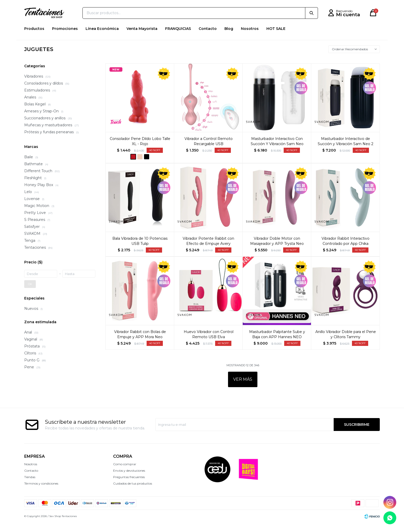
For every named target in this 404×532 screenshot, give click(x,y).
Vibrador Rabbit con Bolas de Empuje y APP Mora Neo (140, 344)
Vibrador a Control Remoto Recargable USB (209, 151)
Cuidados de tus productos (133, 493)
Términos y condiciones (41, 493)
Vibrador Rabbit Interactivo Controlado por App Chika (346, 250)
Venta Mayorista (142, 38)
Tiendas (30, 486)
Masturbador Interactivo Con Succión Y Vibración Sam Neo (277, 151)
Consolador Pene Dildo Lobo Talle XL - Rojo (140, 151)
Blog (229, 38)
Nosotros (250, 38)
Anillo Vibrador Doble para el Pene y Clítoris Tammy (346, 344)
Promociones (65, 38)
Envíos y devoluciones (129, 480)
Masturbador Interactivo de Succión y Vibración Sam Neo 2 (346, 151)
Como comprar (125, 473)
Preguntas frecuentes (129, 486)
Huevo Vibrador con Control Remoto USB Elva (209, 344)
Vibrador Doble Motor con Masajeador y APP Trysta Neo (277, 250)
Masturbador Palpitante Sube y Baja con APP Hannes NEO (277, 344)
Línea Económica (102, 38)
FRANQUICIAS (178, 38)
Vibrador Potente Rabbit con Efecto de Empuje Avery (208, 250)
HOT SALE (276, 38)
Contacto (208, 38)
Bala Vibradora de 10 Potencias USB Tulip (140, 250)
